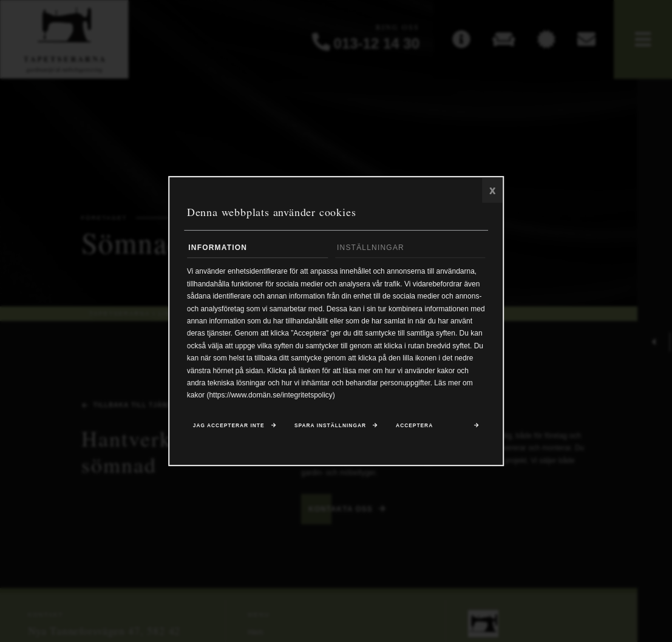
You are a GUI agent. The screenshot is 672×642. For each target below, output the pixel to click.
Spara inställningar (330, 426)
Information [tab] (218, 248)
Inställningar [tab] (371, 248)
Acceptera (414, 426)
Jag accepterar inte (229, 426)
